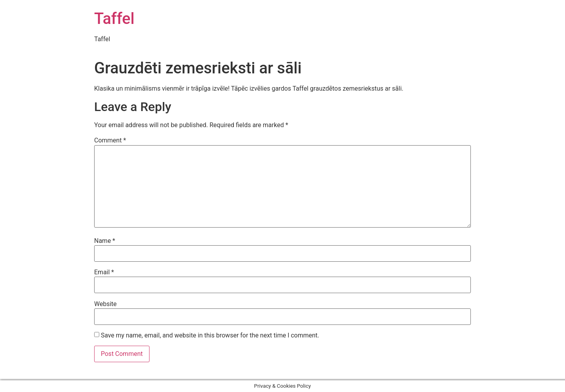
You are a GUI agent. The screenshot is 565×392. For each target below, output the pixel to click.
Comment (110, 140)
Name (105, 241)
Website (105, 304)
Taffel (114, 19)
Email (104, 272)
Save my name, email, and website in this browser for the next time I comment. (210, 335)
